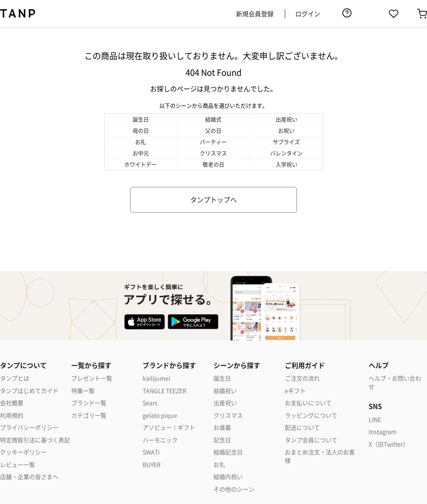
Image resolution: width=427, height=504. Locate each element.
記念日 (222, 440)
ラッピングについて (311, 415)
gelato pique (160, 415)
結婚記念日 (228, 452)
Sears (150, 403)
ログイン (308, 14)
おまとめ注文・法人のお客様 (320, 456)
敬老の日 (213, 164)
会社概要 (12, 403)
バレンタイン (286, 153)
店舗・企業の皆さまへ (29, 477)
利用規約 (12, 415)
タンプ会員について (311, 440)
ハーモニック (160, 440)
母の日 (141, 130)
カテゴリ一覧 (89, 415)
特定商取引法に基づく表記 (35, 440)
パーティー (213, 142)
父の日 (213, 130)
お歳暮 (222, 427)
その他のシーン (234, 489)
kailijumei (156, 378)
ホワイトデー (141, 164)
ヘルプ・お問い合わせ (395, 382)
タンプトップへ (213, 199)
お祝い (286, 130)
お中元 (141, 153)
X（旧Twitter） (389, 444)
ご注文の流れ (302, 378)
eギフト (295, 391)
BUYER (152, 465)
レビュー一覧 (18, 465)
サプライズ (286, 142)
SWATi (151, 452)
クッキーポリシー (23, 452)
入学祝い (286, 164)
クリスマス (213, 153)
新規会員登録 (255, 14)
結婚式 (213, 119)
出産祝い (286, 119)
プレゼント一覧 (92, 378)
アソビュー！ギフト (169, 427)
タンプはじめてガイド (29, 391)
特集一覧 (83, 391)
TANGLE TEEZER (165, 391)
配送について (302, 427)
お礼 (141, 142)
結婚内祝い (228, 477)
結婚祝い (225, 391)
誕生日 (141, 119)
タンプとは (15, 378)
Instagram (383, 432)
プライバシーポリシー (29, 427)
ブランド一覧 (89, 403)
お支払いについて (308, 403)
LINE (375, 420)
